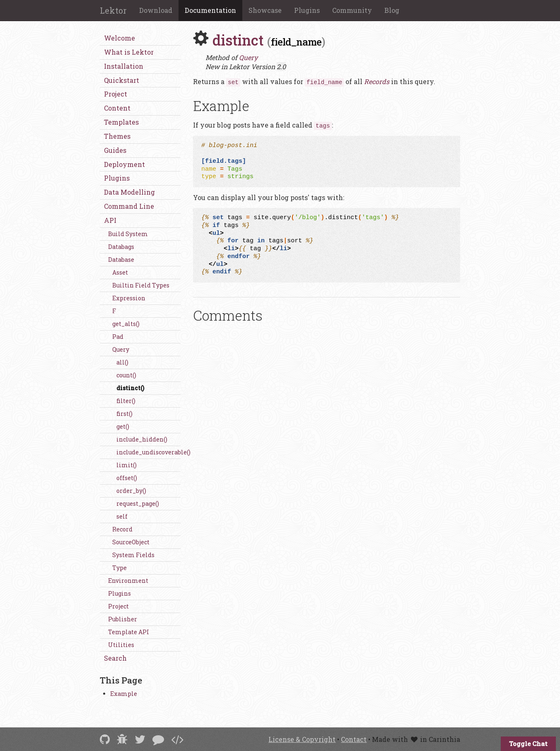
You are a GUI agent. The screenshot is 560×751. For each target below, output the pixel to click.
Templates (121, 122)
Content (117, 108)
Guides (115, 150)
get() (123, 426)
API (110, 220)
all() (122, 362)
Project (116, 94)
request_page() (138, 503)
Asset (120, 272)
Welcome (119, 38)
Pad (118, 337)
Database (121, 260)
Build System (128, 234)
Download (156, 10)
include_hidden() (142, 439)
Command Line (129, 206)
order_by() (131, 491)
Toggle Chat (528, 744)
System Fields (133, 555)
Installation (124, 66)
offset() (127, 478)
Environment (128, 581)
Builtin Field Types (141, 285)
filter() (126, 401)
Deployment (124, 164)
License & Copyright (302, 739)
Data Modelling (129, 192)
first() (124, 414)
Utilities (121, 645)
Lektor (113, 10)
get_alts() (126, 324)
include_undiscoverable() (148, 452)
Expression (129, 298)
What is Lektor (129, 52)
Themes (117, 136)
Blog (392, 10)
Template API (129, 632)
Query (121, 349)
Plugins (307, 10)
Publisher (123, 619)
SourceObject (131, 542)
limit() (127, 465)
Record (122, 529)
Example (124, 694)
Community (352, 10)
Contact (354, 739)
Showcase (265, 10)
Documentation (210, 10)
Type (119, 568)
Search (115, 658)
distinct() (130, 388)
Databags (121, 247)
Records (377, 81)
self (122, 516)
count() (126, 375)
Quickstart (122, 80)
